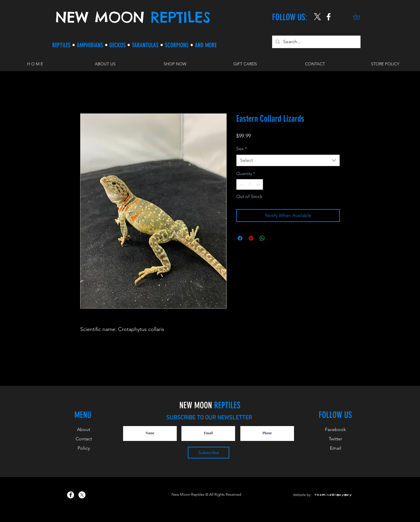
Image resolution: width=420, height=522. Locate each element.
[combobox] (288, 160)
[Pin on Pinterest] (251, 238)
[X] (317, 17)
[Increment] (259, 184)
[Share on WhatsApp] (262, 238)
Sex (242, 149)
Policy (84, 448)
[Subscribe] (209, 453)
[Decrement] (241, 184)
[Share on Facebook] (240, 238)
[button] (359, 17)
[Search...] (316, 42)
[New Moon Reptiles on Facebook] (71, 495)
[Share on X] (273, 238)
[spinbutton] (250, 184)
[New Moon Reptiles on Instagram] (329, 17)
